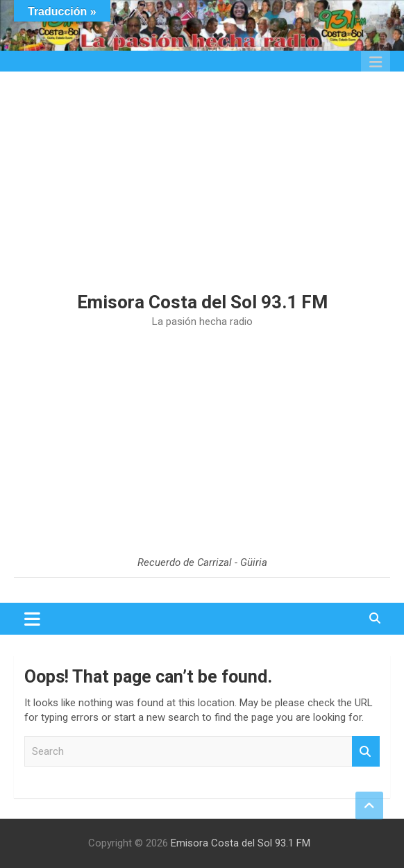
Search (366, 752)
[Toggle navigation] (32, 619)
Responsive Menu (376, 62)
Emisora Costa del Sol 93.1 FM (202, 302)
